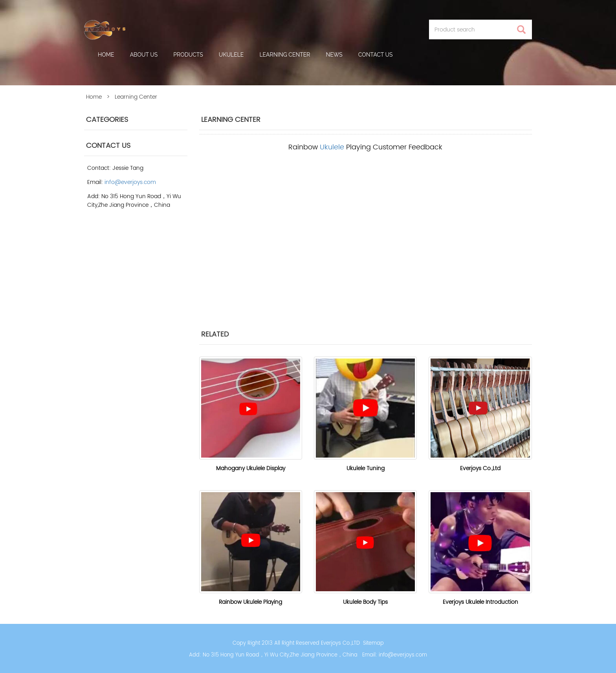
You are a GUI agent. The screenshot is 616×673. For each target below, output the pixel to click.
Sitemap (373, 643)
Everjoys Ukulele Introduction (480, 602)
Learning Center (285, 55)
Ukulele (231, 55)
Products (188, 55)
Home (106, 55)
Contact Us (376, 55)
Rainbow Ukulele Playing (250, 602)
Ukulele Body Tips (365, 602)
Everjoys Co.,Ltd (480, 468)
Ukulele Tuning (366, 468)
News (334, 55)
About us (144, 55)
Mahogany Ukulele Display (251, 468)
